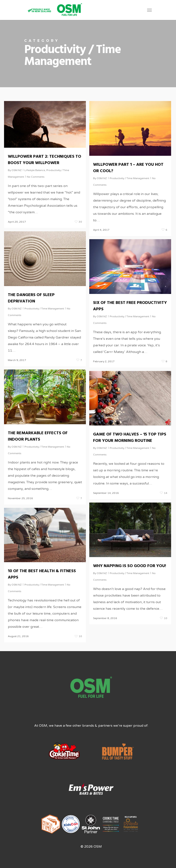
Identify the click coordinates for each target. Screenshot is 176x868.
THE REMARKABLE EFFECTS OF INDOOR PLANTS (38, 437)
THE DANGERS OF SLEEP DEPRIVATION (31, 298)
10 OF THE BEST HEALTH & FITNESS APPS (42, 575)
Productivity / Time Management (129, 178)
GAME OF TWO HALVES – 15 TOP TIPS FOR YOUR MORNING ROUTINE (130, 438)
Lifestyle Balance (35, 170)
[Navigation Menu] (149, 10)
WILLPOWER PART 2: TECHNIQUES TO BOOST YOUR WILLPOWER (45, 160)
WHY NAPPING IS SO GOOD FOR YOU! (130, 566)
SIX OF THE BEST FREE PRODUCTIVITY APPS (130, 306)
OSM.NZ (17, 170)
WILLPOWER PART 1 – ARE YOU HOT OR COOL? (128, 168)
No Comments (36, 177)
